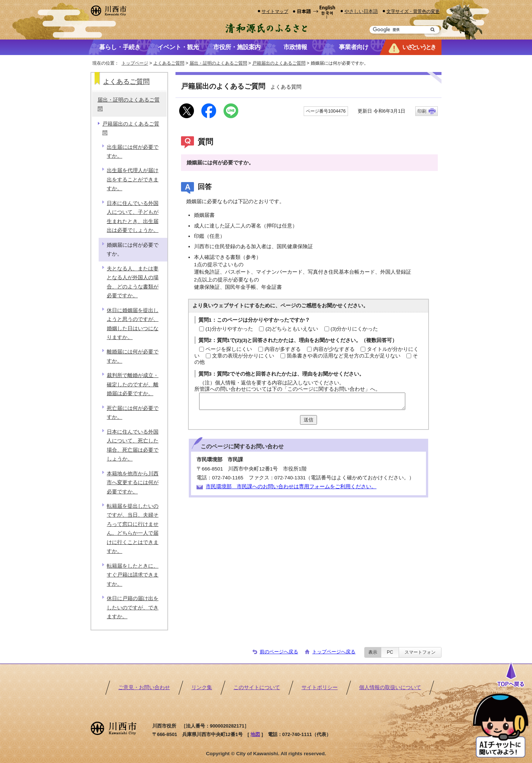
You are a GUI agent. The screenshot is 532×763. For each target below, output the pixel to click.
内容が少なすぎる (334, 349)
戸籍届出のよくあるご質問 (279, 63)
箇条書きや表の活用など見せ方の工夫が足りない (344, 356)
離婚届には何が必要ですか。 (133, 356)
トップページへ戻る (334, 652)
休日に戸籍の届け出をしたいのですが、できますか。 (133, 608)
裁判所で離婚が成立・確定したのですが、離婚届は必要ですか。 (133, 384)
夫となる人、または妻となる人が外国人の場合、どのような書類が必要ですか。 (133, 282)
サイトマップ (275, 11)
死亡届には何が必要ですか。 (133, 413)
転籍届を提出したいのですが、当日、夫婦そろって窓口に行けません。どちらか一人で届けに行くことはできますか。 (133, 529)
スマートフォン (420, 652)
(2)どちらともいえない (292, 329)
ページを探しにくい (229, 349)
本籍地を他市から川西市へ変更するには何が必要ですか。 (133, 483)
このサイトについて (257, 687)
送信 (308, 420)
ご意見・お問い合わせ (144, 687)
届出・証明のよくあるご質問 (218, 63)
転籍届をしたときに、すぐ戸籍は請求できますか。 (133, 575)
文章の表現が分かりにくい (243, 356)
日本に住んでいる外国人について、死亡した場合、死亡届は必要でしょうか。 (133, 445)
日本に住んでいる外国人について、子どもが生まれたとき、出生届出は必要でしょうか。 (133, 217)
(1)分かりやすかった (229, 329)
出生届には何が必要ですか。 (133, 152)
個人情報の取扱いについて (390, 687)
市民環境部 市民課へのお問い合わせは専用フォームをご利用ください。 (291, 487)
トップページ (135, 63)
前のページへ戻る (279, 652)
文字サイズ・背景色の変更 (413, 11)
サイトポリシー (320, 687)
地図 (255, 734)
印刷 (422, 111)
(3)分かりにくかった (354, 329)
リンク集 (202, 687)
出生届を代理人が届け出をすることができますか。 (133, 179)
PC (390, 652)
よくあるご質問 (169, 63)
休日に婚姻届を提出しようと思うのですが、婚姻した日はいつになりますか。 (133, 324)
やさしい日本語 (361, 11)
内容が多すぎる (283, 349)
